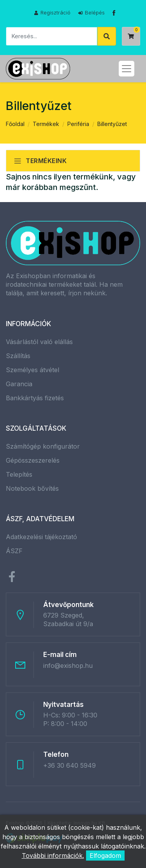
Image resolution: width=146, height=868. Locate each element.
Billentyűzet (112, 124)
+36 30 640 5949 (69, 765)
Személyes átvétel (33, 370)
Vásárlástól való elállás (39, 342)
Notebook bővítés (32, 488)
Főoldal (15, 124)
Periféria (78, 124)
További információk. (53, 856)
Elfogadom (105, 856)
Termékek (46, 124)
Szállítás (18, 356)
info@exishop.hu (68, 666)
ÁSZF (14, 551)
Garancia (19, 384)
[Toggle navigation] (127, 69)
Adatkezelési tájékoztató (41, 537)
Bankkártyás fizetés (35, 398)
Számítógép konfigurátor (43, 446)
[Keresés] (52, 36)
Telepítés (19, 474)
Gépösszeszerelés (33, 460)
